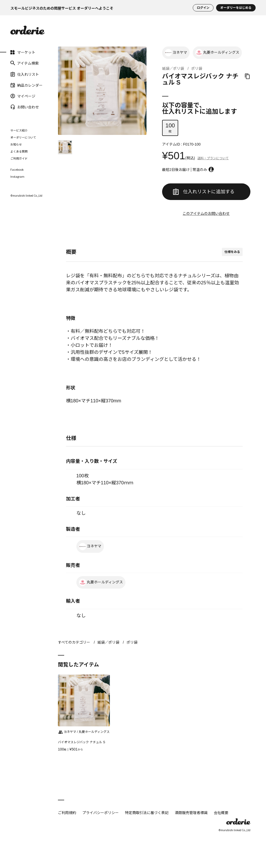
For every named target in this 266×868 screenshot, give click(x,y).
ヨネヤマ (176, 53)
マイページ (14, 96)
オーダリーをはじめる (236, 8)
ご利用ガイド (19, 158)
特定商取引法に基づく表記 (147, 812)
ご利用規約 (67, 812)
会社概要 (221, 812)
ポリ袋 (197, 68)
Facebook (17, 170)
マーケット (14, 52)
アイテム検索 (14, 63)
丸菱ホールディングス (217, 53)
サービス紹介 (19, 130)
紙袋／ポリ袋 (173, 68)
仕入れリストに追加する (204, 192)
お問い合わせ (14, 107)
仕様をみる (232, 252)
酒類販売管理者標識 (191, 812)
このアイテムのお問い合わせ (206, 213)
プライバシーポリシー (101, 812)
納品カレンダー (14, 85)
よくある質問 (19, 151)
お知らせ (16, 144)
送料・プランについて (213, 158)
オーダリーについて (23, 137)
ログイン (203, 8)
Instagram (17, 177)
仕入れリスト (14, 74)
